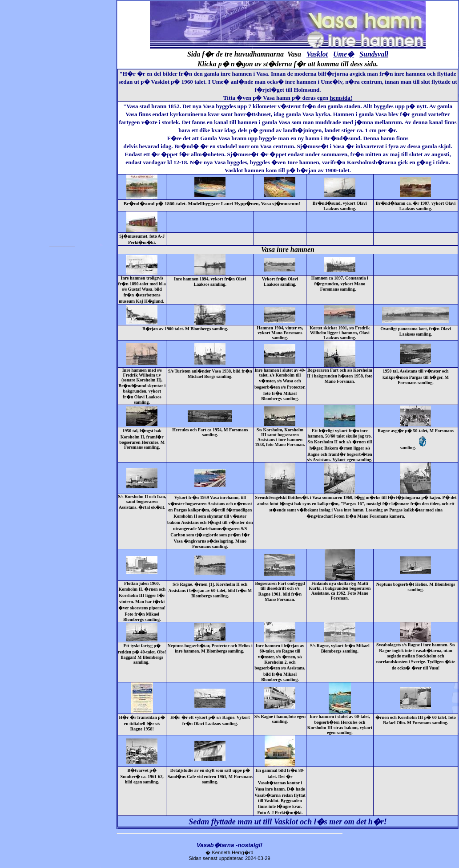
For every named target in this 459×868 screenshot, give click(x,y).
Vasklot (317, 54)
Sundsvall (374, 54)
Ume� (344, 54)
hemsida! (341, 98)
